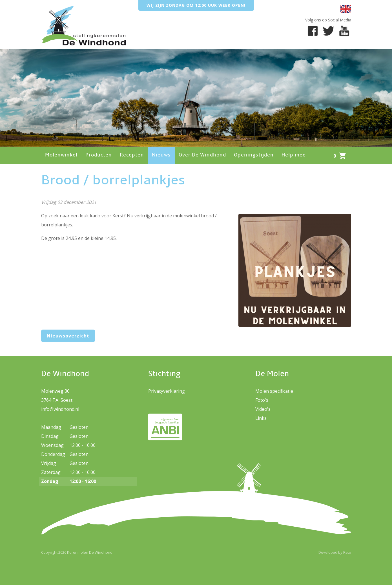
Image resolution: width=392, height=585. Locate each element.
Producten (99, 155)
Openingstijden (254, 155)
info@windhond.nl (60, 409)
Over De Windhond (202, 155)
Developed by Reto (335, 552)
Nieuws (161, 155)
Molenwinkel (61, 155)
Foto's (262, 400)
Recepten (132, 155)
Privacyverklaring (167, 391)
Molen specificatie (274, 391)
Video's (263, 409)
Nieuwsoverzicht (68, 336)
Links (261, 418)
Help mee (294, 155)
